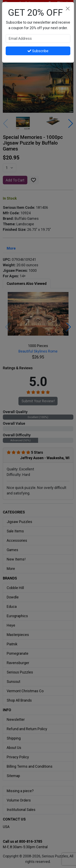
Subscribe (38, 51)
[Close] (68, 8)
